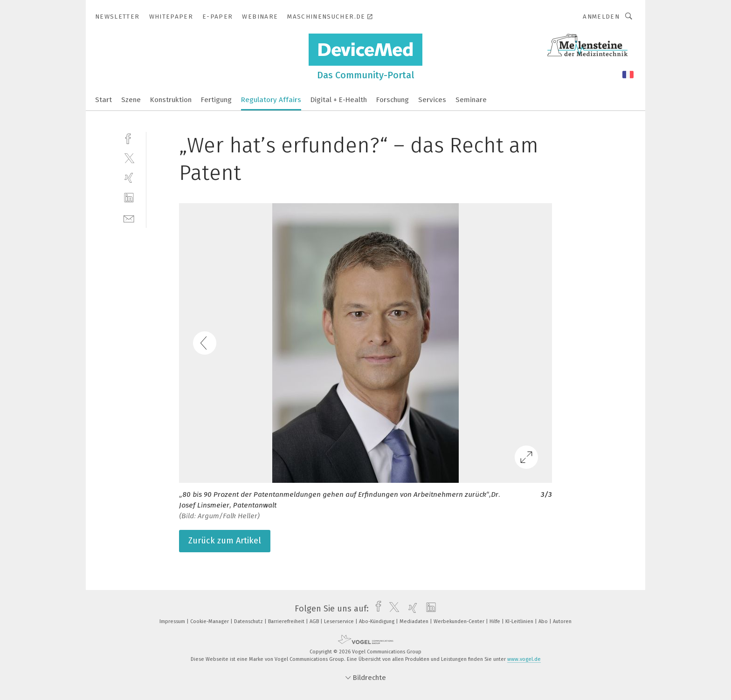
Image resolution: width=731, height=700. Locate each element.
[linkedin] (129, 198)
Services (432, 100)
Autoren (562, 621)
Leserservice (340, 621)
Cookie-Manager (210, 621)
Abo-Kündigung (377, 621)
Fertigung (216, 100)
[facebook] (129, 138)
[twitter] (129, 158)
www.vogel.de (524, 659)
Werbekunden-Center (460, 621)
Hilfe (496, 621)
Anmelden (601, 17)
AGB (315, 621)
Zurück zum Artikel (225, 541)
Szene (131, 100)
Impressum (173, 621)
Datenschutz (249, 621)
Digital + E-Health (339, 100)
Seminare (471, 100)
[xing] (129, 178)
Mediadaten (415, 621)
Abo (544, 621)
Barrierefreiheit (287, 621)
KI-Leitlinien (520, 621)
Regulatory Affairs (271, 100)
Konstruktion (171, 100)
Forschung (393, 100)
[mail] (129, 218)
